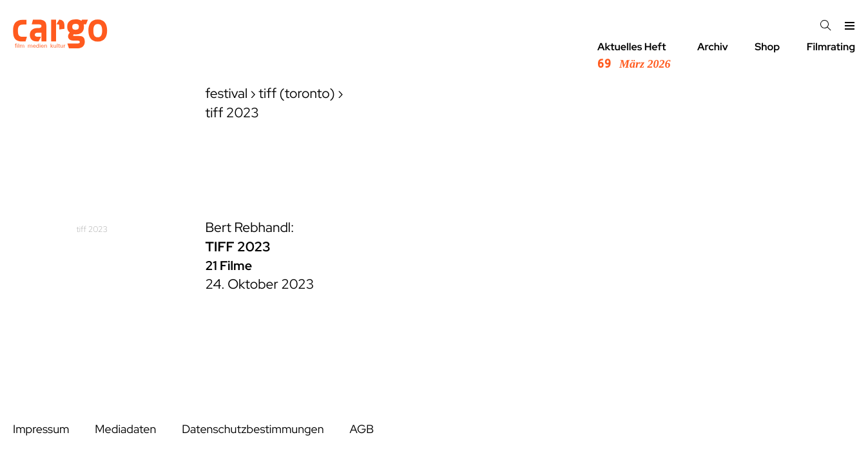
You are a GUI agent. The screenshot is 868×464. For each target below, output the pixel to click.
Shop (767, 47)
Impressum (41, 430)
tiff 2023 (92, 229)
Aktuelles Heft (634, 56)
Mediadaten (125, 430)
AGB (362, 430)
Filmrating (831, 47)
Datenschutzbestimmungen (253, 430)
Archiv (713, 47)
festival (227, 94)
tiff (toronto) (296, 94)
